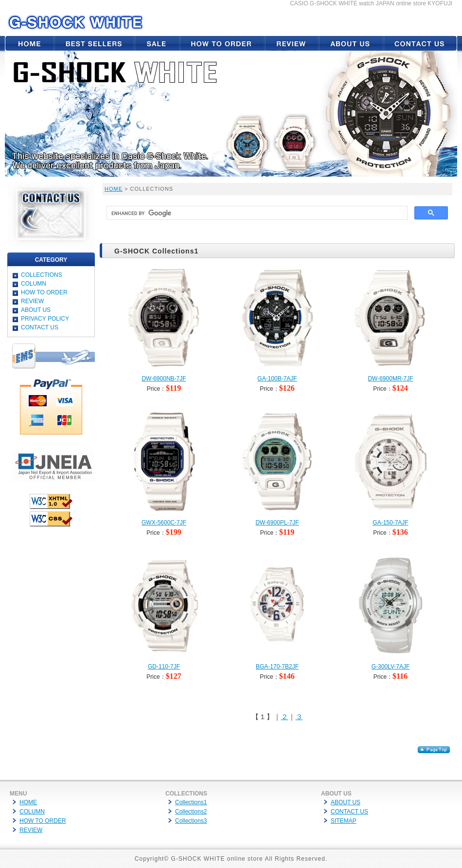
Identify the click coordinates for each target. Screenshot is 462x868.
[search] (256, 213)
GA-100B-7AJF (277, 379)
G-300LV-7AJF (391, 667)
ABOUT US (36, 310)
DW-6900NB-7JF (164, 379)
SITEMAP (344, 821)
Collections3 (191, 821)
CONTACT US (40, 327)
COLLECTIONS (42, 275)
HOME (114, 189)
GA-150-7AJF (390, 523)
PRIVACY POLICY (45, 319)
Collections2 (191, 812)
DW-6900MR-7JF (390, 379)
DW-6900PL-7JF (277, 523)
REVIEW (32, 301)
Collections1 (191, 802)
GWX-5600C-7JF (164, 523)
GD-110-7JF (164, 667)
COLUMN (34, 284)
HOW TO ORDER (44, 292)
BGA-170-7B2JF (277, 667)
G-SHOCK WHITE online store (217, 859)
